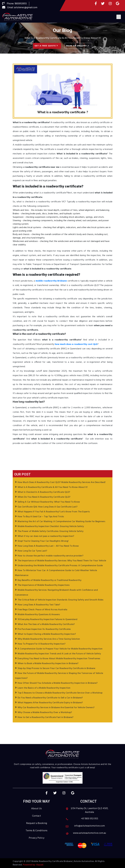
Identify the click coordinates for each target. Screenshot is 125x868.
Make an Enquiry (78, 46)
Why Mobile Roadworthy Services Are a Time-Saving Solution (49, 639)
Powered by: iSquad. (33, 865)
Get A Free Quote (46, 46)
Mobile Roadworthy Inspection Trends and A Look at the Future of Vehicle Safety (59, 654)
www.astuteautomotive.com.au (89, 833)
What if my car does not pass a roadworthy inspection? (46, 536)
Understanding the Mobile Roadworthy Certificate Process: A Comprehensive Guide (60, 566)
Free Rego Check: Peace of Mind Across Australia (42, 610)
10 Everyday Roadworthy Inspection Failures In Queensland (47, 619)
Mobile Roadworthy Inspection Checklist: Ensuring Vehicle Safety (51, 526)
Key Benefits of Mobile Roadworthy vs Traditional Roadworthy (49, 580)
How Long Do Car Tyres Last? (32, 551)
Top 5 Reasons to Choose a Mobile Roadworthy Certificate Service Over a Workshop (60, 693)
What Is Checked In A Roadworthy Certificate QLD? (44, 492)
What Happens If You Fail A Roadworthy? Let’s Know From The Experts (54, 512)
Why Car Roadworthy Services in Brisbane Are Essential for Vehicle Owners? (56, 708)
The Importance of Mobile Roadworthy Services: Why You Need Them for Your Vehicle (62, 561)
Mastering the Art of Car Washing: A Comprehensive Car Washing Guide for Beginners (61, 522)
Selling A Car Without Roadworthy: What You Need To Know (49, 502)
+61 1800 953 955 (90, 819)
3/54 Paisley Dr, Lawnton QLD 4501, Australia (90, 810)
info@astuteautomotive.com (89, 826)
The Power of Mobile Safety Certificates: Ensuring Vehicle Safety (51, 531)
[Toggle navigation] (119, 17)
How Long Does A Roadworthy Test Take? (39, 605)
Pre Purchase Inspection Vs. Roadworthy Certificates (44, 629)
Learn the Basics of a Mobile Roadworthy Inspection (44, 688)
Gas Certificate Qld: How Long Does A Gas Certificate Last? (48, 507)
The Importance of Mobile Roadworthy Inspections (44, 585)
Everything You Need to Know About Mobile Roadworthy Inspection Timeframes (59, 659)
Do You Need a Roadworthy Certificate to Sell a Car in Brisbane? (50, 698)
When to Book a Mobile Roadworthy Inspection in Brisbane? (48, 664)
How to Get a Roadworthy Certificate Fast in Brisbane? (46, 717)
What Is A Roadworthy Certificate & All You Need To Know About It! (53, 487)
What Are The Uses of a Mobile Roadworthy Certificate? (46, 624)
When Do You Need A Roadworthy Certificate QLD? (44, 497)
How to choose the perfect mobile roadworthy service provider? (51, 556)
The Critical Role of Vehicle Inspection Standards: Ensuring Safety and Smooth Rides (60, 600)
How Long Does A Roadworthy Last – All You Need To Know (48, 546)
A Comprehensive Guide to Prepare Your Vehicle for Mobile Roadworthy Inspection (60, 649)
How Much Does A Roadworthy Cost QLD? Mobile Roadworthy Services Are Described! (62, 482)
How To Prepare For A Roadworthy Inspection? (42, 644)
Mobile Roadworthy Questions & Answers (39, 615)
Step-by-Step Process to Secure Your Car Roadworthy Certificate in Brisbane (56, 668)
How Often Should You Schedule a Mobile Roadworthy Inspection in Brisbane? (58, 683)
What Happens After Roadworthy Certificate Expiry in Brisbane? (50, 703)
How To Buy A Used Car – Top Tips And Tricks (41, 517)
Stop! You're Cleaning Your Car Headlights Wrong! (43, 541)
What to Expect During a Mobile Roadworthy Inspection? (47, 634)
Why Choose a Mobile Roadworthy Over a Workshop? (45, 712)
